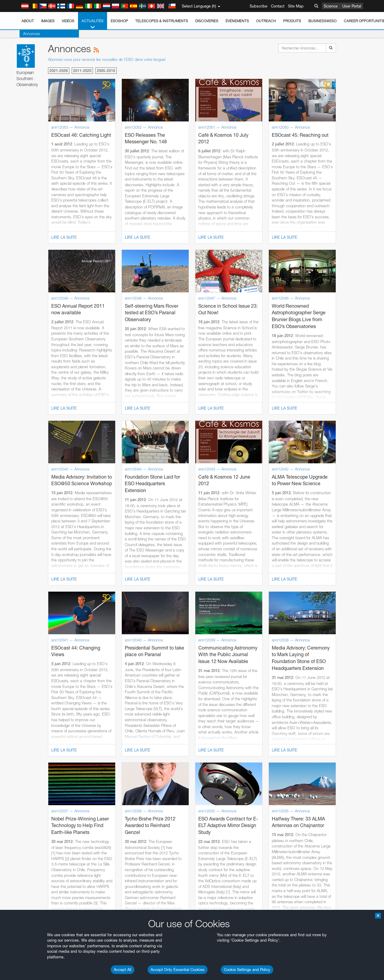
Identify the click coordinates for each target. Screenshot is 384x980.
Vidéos (68, 21)
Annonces (30, 34)
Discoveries (207, 21)
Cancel (48, 856)
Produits (292, 21)
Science (331, 6)
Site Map (296, 6)
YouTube (13, 647)
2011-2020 (82, 71)
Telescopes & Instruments (162, 21)
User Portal (352, 6)
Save (19, 856)
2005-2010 (106, 71)
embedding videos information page (344, 653)
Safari (23, 768)
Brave (23, 746)
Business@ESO (322, 21)
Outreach (266, 21)
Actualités (93, 24)
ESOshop (119, 21)
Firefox (23, 763)
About (28, 21)
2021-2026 (59, 71)
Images (48, 21)
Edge (22, 757)
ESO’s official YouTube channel (141, 647)
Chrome (25, 751)
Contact (278, 6)
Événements (237, 21)
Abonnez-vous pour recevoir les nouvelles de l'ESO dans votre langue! (107, 59)
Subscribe (258, 6)
